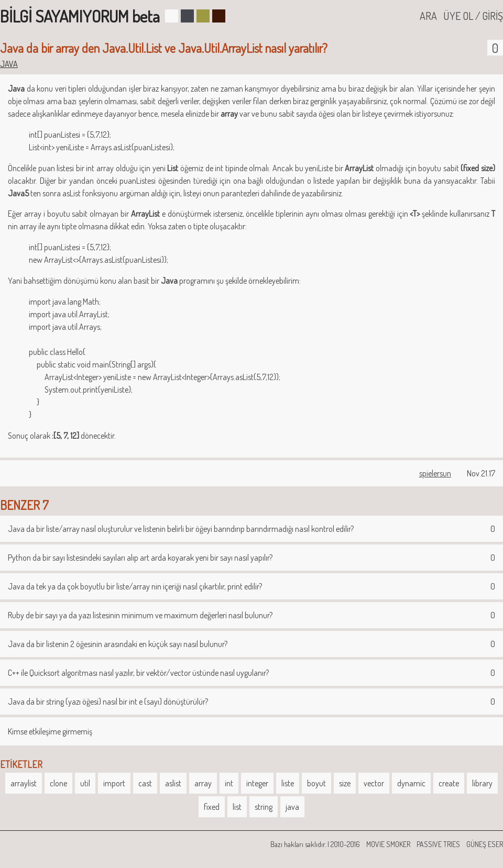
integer (257, 783)
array (203, 783)
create (449, 783)
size (345, 783)
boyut (316, 783)
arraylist (24, 783)
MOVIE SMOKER (388, 844)
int (229, 783)
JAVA (9, 64)
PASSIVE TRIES (438, 844)
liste (288, 783)
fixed (212, 807)
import (114, 783)
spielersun (435, 473)
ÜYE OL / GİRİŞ (473, 16)
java (292, 807)
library (482, 783)
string (264, 807)
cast (145, 783)
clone (58, 783)
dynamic (411, 783)
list (237, 807)
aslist (173, 783)
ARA (428, 16)
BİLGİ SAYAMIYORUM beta (80, 16)
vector (374, 783)
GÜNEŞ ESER (485, 844)
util (85, 783)
